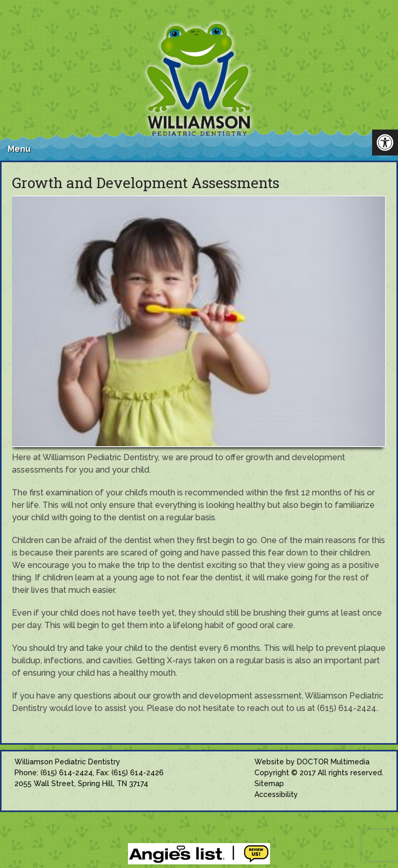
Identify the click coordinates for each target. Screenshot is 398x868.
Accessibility (276, 794)
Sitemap (269, 784)
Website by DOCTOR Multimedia (312, 762)
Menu (19, 149)
